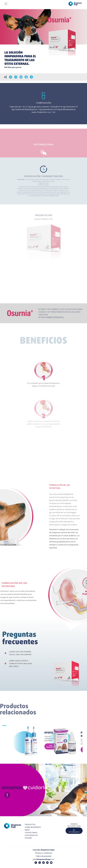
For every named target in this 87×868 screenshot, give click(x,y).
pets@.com (44, 859)
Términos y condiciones (43, 853)
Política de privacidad (43, 856)
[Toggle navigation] (6, 4)
